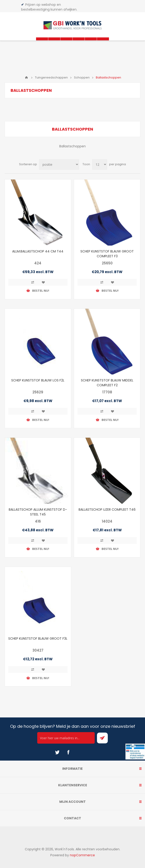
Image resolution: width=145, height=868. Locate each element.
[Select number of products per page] (100, 164)
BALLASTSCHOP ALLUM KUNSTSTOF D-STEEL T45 (38, 512)
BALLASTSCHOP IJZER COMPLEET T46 (107, 510)
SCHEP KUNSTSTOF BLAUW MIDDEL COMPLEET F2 (107, 383)
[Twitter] (57, 752)
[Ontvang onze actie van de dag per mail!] (66, 738)
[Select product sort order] (59, 164)
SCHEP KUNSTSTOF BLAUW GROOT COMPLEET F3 (107, 254)
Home (26, 78)
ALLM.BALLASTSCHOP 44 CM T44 (38, 251)
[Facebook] (68, 752)
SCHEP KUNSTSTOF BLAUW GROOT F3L (38, 638)
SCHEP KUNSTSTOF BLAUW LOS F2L (38, 380)
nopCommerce (82, 855)
